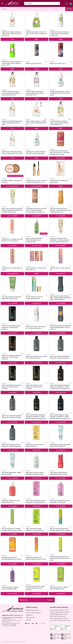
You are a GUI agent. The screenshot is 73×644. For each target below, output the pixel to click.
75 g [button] (12, 333)
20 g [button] (36, 216)
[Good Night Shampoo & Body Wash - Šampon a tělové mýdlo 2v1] (61, 433)
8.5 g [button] (12, 245)
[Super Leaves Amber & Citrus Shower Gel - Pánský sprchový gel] (36, 344)
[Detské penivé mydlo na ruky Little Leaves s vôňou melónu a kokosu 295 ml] (36, 20)
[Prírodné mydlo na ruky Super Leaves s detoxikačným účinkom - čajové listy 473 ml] (36, 79)
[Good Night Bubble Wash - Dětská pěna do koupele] (12, 461)
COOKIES (68, 641)
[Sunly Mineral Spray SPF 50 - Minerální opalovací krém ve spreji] (36, 545)
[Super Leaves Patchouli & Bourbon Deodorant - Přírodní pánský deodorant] (12, 344)
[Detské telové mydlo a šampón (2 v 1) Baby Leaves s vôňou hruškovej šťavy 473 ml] (12, 20)
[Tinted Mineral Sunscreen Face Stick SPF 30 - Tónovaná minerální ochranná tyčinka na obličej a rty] (36, 197)
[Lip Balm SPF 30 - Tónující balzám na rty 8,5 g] (12, 256)
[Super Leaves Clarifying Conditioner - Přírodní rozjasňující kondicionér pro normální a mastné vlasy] (12, 197)
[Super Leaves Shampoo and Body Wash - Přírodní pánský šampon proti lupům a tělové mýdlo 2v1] (61, 284)
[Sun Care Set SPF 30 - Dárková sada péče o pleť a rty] (36, 256)
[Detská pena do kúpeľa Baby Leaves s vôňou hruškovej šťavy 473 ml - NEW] (12, 109)
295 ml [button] (12, 506)
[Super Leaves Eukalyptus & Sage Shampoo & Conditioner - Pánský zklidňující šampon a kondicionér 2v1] (61, 403)
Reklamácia (29, 615)
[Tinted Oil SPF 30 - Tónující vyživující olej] (61, 256)
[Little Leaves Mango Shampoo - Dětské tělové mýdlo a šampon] (61, 461)
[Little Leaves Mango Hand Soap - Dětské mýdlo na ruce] (12, 489)
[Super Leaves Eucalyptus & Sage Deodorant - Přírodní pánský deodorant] (12, 314)
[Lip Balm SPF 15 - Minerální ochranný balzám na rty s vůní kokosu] (12, 226)
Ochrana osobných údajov (33, 613)
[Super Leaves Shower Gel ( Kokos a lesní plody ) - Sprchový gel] (61, 489)
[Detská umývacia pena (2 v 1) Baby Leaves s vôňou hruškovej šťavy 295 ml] (36, 109)
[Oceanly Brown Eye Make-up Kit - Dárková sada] (61, 169)
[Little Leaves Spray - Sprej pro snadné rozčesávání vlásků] (12, 574)
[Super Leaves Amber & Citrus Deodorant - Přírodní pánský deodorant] (36, 373)
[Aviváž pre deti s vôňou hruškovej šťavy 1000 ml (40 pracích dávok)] (36, 139)
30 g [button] (61, 273)
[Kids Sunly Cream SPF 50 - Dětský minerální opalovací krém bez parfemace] (36, 574)
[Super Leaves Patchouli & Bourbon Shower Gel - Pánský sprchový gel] (12, 403)
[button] (12, 39)
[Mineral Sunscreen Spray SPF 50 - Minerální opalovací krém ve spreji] (61, 517)
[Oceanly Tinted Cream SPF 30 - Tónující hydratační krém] (36, 284)
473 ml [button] (61, 216)
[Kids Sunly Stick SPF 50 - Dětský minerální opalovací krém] (61, 574)
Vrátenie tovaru (30, 617)
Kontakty (28, 620)
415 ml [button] (37, 363)
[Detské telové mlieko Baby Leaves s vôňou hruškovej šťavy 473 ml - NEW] (12, 139)
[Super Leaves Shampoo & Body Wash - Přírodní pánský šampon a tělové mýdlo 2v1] (61, 314)
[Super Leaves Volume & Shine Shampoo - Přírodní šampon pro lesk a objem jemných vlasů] (61, 197)
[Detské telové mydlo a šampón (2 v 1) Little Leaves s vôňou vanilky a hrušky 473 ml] (61, 20)
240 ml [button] (12, 216)
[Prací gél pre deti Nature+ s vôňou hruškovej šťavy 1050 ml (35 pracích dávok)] (61, 79)
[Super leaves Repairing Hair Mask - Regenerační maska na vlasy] (12, 284)
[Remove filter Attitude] (7, 9)
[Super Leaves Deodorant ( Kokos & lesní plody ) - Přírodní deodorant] (36, 489)
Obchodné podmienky (32, 610)
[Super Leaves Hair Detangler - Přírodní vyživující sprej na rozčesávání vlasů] (36, 226)
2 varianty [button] (12, 186)
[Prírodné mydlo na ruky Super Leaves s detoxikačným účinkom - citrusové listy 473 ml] (61, 109)
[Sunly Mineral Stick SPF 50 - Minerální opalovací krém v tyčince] (12, 545)
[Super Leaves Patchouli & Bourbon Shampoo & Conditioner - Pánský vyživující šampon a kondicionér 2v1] (61, 373)
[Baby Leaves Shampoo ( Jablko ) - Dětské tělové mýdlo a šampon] (36, 461)
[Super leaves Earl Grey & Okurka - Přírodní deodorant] (36, 433)
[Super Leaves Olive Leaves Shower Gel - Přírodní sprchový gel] (36, 314)
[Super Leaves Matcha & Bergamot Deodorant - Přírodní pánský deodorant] (12, 373)
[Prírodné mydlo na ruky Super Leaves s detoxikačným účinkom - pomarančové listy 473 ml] (12, 79)
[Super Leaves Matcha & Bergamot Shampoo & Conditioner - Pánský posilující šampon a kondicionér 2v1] (36, 403)
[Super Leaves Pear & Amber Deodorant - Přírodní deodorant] (36, 517)
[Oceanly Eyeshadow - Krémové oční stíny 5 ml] (12, 169)
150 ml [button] (12, 303)
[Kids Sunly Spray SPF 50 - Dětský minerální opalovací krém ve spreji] (12, 517)
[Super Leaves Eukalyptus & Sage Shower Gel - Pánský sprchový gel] (12, 433)
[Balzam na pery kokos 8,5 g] (36, 50)
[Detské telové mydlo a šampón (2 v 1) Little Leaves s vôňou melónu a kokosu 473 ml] (12, 50)
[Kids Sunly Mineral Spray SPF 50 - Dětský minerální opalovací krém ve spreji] (61, 545)
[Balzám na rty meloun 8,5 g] (61, 50)
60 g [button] (61, 158)
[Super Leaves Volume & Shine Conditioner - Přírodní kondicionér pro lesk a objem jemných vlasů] (61, 226)
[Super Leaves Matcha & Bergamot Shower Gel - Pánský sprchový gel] (61, 344)
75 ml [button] (12, 534)
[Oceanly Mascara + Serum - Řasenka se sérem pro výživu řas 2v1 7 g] (36, 169)
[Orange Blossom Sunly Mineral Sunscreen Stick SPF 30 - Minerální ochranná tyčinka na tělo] (61, 139)
